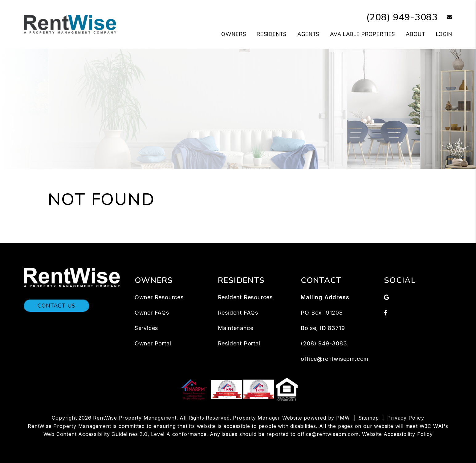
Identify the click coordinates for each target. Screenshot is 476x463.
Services (146, 328)
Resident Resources (245, 297)
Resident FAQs (238, 313)
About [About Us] (415, 34)
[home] (70, 24)
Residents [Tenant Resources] (272, 34)
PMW (343, 418)
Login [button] (444, 34)
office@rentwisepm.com (335, 359)
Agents (308, 34)
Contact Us (57, 306)
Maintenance (236, 328)
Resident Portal (239, 343)
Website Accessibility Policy (397, 434)
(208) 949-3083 (402, 17)
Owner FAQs (152, 313)
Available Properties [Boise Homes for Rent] (362, 34)
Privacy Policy (406, 418)
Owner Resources (159, 297)
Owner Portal (153, 343)
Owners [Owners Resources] (234, 34)
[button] (445, 18)
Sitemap (369, 418)
